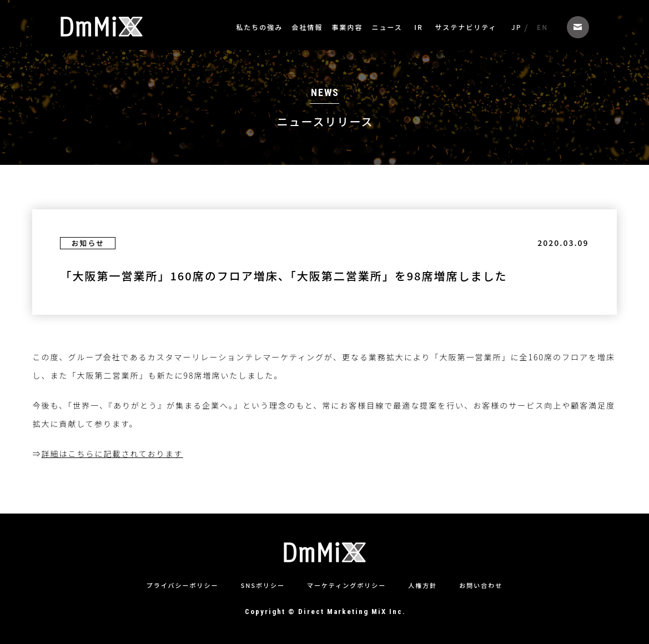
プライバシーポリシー (183, 585)
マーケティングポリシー (346, 585)
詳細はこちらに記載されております (112, 510)
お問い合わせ (578, 27)
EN (542, 27)
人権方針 (422, 585)
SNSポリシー (263, 585)
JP (516, 27)
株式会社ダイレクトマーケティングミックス (102, 27)
